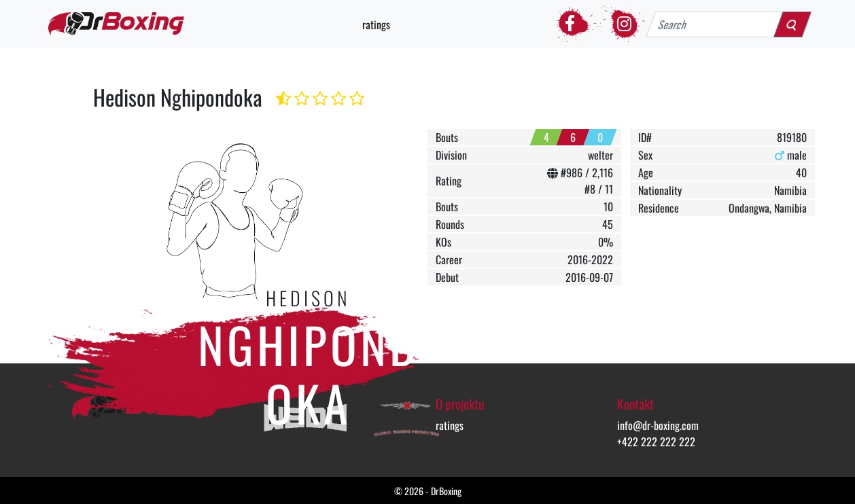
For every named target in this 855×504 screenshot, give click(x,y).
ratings (376, 24)
